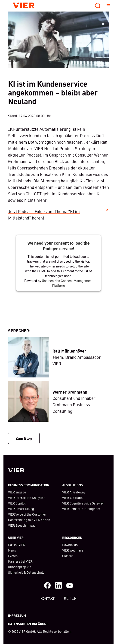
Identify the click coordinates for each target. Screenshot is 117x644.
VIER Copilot (17, 503)
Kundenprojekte (20, 567)
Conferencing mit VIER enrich (29, 520)
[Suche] (98, 6)
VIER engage (17, 492)
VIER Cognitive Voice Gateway (83, 503)
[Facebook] (47, 585)
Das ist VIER (17, 545)
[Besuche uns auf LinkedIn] (58, 585)
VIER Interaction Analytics (27, 498)
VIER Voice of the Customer (27, 514)
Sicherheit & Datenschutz (26, 572)
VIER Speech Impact (22, 525)
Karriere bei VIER (20, 561)
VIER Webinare (73, 550)
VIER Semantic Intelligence (81, 509)
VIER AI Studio (72, 498)
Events (13, 556)
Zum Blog (24, 438)
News (12, 550)
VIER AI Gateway (74, 492)
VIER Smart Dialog (21, 509)
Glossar (68, 556)
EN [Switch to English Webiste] (74, 598)
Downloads (70, 545)
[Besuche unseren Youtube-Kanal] (70, 585)
